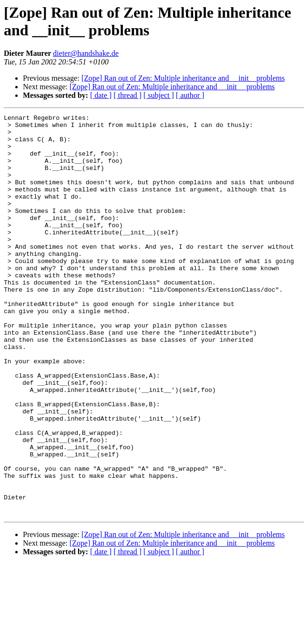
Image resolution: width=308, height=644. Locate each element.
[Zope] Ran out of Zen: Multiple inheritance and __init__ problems (172, 87)
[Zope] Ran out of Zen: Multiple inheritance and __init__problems (183, 78)
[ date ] (101, 95)
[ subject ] (159, 95)
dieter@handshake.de (86, 53)
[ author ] (190, 95)
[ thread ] (128, 95)
